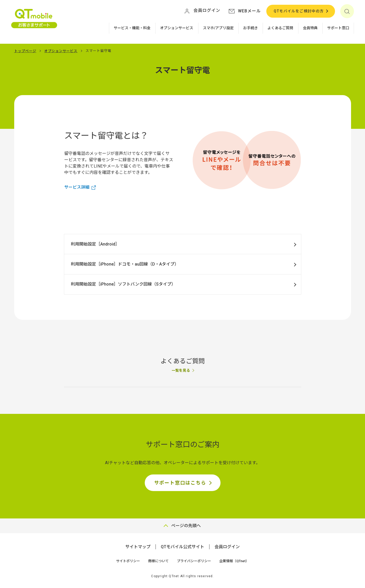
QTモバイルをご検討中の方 (299, 11)
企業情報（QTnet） (234, 561)
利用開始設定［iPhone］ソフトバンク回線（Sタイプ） (123, 284)
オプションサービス (177, 28)
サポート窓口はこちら (180, 483)
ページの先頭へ (186, 526)
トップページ (25, 51)
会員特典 (310, 28)
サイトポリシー (128, 561)
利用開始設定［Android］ (95, 244)
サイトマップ (138, 547)
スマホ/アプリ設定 (218, 28)
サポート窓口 (338, 28)
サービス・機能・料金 (132, 28)
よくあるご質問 (280, 28)
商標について (158, 561)
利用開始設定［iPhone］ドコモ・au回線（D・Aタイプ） (125, 264)
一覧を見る (181, 370)
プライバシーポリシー (194, 561)
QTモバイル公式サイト (182, 547)
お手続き (251, 28)
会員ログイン (227, 547)
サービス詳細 (77, 187)
